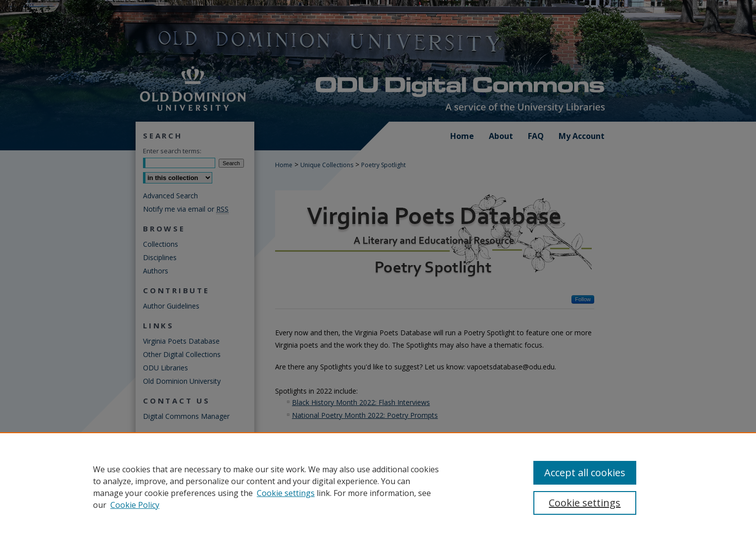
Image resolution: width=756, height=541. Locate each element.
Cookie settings (286, 493)
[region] (378, 487)
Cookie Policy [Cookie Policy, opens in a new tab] (135, 505)
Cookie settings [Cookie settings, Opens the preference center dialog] (585, 503)
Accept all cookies (585, 473)
